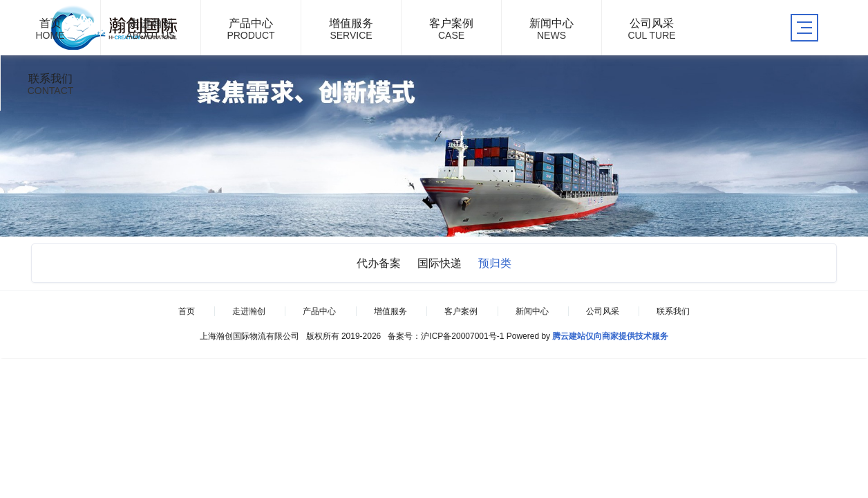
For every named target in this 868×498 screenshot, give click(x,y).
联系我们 (673, 311)
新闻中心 (532, 311)
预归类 (495, 263)
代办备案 (379, 263)
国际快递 (440, 263)
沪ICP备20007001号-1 (462, 336)
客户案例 (461, 311)
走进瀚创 (249, 311)
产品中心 (319, 311)
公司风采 (603, 311)
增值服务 (390, 311)
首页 (187, 311)
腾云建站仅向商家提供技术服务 (610, 336)
